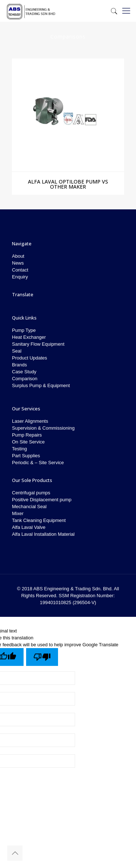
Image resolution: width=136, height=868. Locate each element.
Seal (17, 351)
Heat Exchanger (29, 337)
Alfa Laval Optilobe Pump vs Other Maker (68, 184)
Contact (20, 270)
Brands (19, 365)
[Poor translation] (42, 657)
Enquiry (20, 277)
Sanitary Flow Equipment (38, 344)
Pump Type (24, 330)
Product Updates (30, 358)
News (18, 263)
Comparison (25, 379)
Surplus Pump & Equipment (41, 385)
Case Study (24, 372)
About (18, 256)
